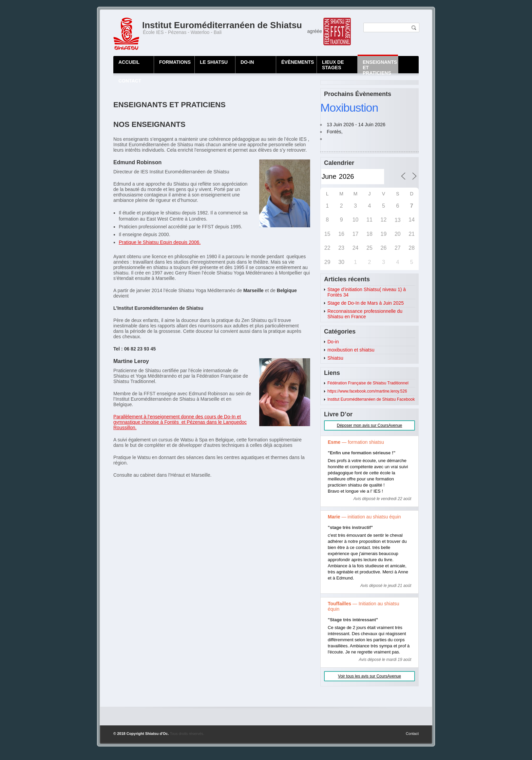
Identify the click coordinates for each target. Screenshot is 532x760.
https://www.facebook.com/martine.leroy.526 (367, 391)
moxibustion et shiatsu (351, 350)
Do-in (333, 342)
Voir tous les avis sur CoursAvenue (369, 676)
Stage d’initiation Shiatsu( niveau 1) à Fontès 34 (367, 292)
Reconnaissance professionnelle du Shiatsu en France (365, 314)
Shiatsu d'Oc (157, 734)
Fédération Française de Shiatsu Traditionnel (368, 383)
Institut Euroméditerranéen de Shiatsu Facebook (371, 399)
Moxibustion (349, 108)
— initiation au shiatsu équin (364, 517)
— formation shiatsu (356, 442)
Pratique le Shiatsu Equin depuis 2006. (160, 242)
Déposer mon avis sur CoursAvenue (370, 425)
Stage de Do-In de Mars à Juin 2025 (366, 303)
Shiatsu (335, 358)
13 (398, 220)
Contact (412, 734)
